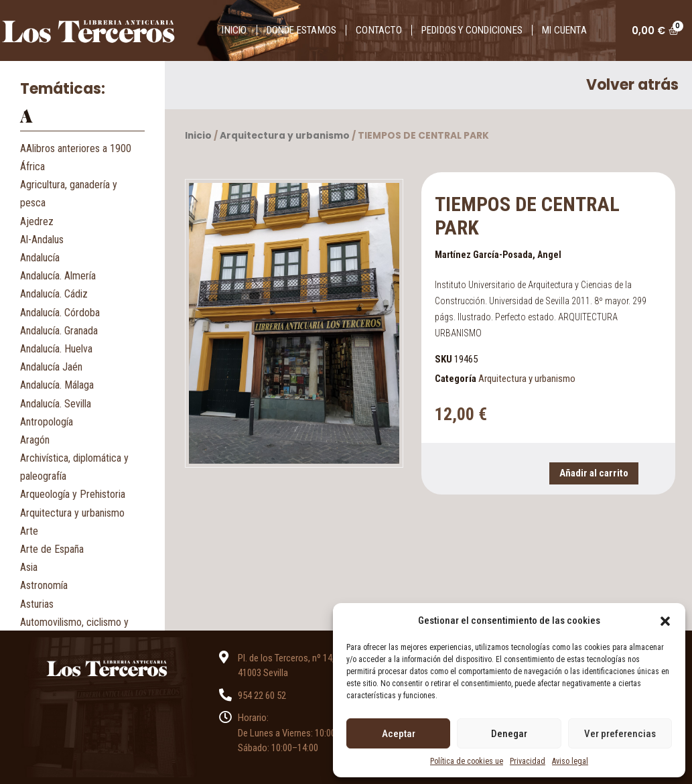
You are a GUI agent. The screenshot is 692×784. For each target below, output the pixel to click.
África (32, 167)
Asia (29, 567)
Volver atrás (632, 85)
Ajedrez (37, 221)
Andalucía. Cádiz (54, 294)
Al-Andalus (42, 240)
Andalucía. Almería (58, 276)
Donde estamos (302, 30)
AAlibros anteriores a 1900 (76, 148)
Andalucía (40, 258)
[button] (665, 620)
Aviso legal (570, 761)
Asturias (37, 604)
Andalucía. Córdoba (60, 313)
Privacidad (528, 761)
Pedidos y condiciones (472, 30)
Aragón (35, 440)
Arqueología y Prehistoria (73, 494)
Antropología (47, 422)
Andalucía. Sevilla (56, 404)
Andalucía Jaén (51, 367)
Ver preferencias (620, 734)
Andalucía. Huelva (56, 349)
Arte (29, 531)
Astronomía (44, 585)
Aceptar (399, 734)
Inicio (234, 30)
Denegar (509, 734)
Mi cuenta (564, 30)
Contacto (379, 30)
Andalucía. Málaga (57, 385)
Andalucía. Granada (59, 331)
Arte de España (52, 549)
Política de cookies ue (467, 761)
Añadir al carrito (594, 473)
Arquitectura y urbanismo (72, 513)
